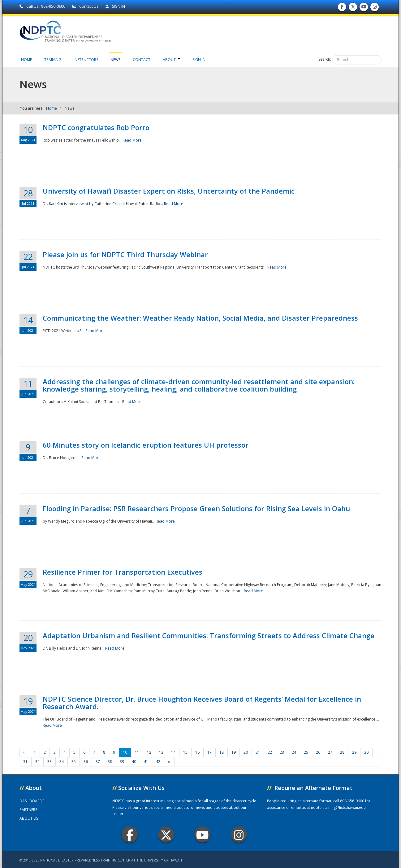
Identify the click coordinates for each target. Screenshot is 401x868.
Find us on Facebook (342, 8)
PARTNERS (28, 810)
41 (146, 762)
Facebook (130, 835)
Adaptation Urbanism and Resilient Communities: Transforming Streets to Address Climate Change (209, 635)
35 (74, 762)
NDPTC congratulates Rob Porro (96, 127)
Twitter (166, 835)
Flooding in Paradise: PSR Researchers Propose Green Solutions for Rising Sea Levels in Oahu (196, 508)
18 (222, 752)
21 (258, 752)
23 (282, 752)
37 (98, 762)
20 (246, 752)
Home (26, 60)
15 (185, 752)
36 (86, 762)
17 (209, 752)
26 (318, 752)
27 (330, 752)
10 (125, 752)
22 (270, 752)
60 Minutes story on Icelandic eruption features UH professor (146, 445)
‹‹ (25, 752)
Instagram (239, 835)
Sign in (199, 60)
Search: (325, 59)
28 (342, 752)
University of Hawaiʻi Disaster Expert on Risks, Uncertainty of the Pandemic (169, 191)
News (115, 60)
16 (197, 752)
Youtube (203, 835)
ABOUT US (29, 818)
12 (149, 752)
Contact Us (86, 6)
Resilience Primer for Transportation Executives (123, 572)
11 (137, 752)
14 (173, 752)
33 (50, 762)
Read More (132, 140)
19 (234, 752)
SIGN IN (115, 6)
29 (354, 752)
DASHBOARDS (32, 801)
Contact (142, 60)
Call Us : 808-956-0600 (43, 6)
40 (134, 762)
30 (366, 752)
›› (169, 762)
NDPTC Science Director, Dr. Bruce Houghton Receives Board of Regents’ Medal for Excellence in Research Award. (202, 703)
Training (53, 60)
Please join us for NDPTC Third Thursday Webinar (125, 254)
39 (122, 762)
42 (158, 762)
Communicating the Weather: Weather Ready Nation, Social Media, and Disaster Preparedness (200, 318)
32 (37, 762)
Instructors (86, 60)
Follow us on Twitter (353, 8)
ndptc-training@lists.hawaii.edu (338, 807)
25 (306, 752)
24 (294, 752)
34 (62, 762)
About (171, 60)
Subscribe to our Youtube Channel (364, 8)
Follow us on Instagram (375, 8)
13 (161, 752)
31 (25, 762)
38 (110, 762)
